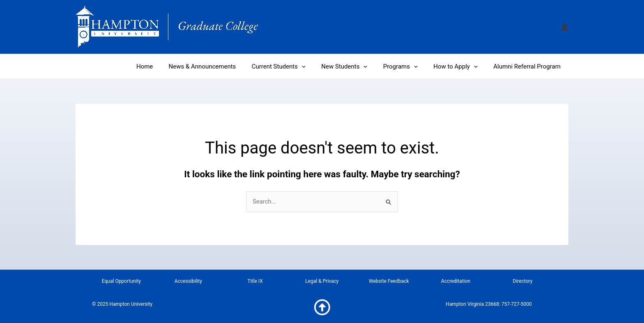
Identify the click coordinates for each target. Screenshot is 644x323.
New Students (356, 66)
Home (167, 66)
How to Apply (461, 66)
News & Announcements (221, 66)
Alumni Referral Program (529, 66)
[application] (317, 66)
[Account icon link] (565, 27)
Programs (409, 66)
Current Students (294, 66)
